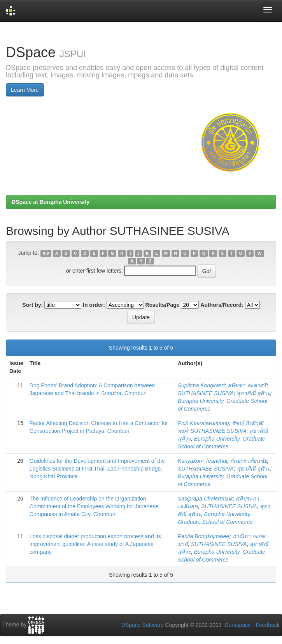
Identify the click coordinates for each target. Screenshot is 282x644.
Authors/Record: (222, 305)
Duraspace (238, 625)
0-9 (46, 253)
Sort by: (32, 305)
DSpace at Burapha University (51, 202)
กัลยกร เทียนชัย (249, 461)
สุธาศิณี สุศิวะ (254, 393)
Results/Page (163, 305)
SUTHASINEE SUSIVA (206, 393)
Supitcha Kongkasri (201, 385)
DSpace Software (143, 625)
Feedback (268, 625)
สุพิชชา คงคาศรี (247, 385)
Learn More (25, 90)
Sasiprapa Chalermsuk (205, 499)
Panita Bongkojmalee (203, 536)
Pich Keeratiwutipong (203, 423)
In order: (94, 305)
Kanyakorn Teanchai (202, 461)
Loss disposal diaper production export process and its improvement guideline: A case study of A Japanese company (95, 544)
